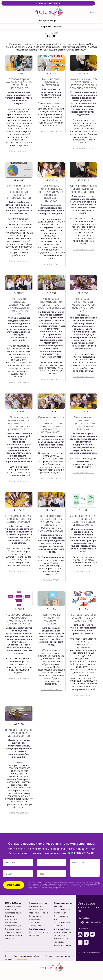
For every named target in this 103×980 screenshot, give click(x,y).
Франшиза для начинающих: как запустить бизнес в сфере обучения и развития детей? (19, 423)
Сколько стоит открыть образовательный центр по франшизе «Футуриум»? (83, 423)
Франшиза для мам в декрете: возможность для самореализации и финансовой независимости (51, 425)
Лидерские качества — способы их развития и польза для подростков (83, 520)
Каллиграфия (35, 916)
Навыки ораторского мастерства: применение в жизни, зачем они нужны (19, 619)
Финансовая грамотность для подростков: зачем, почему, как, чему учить (83, 305)
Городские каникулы (62, 945)
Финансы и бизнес (13, 906)
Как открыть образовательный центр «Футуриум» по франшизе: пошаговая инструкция (51, 193)
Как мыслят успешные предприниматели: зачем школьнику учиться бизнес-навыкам (19, 306)
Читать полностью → (19, 151)
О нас (8, 956)
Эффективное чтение (39, 913)
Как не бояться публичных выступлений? (51, 82)
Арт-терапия (35, 926)
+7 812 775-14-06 (84, 853)
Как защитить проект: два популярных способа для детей (83, 189)
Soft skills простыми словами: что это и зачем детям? (83, 618)
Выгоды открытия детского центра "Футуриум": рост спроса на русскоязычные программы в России (51, 523)
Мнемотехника (36, 909)
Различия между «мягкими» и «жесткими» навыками (51, 619)
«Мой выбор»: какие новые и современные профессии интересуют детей (19, 192)
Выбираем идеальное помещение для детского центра (19, 733)
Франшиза (22, 959)
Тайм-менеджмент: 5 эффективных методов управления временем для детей (83, 83)
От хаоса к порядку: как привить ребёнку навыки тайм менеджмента (19, 83)
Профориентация (13, 926)
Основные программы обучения (28, 956)
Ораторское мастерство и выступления (11, 919)
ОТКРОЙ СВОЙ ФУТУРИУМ (48, 3)
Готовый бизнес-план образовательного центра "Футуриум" (19, 519)
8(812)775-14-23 (90, 922)
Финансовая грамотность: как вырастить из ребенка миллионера (51, 303)
